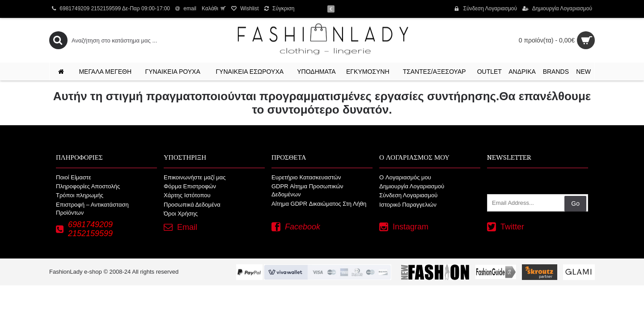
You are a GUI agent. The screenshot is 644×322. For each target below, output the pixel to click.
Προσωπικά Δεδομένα (192, 205)
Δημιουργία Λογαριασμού (412, 186)
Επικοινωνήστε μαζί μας (195, 177)
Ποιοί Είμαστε (74, 177)
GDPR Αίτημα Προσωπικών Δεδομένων (307, 190)
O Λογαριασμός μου (405, 177)
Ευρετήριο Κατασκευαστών (306, 177)
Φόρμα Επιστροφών (190, 186)
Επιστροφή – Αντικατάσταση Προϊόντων (92, 209)
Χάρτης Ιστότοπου (187, 195)
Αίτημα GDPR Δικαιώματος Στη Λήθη (319, 204)
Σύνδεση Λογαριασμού (408, 195)
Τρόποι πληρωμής (80, 195)
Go (575, 203)
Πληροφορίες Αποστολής (88, 186)
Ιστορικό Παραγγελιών (408, 205)
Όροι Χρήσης (181, 214)
